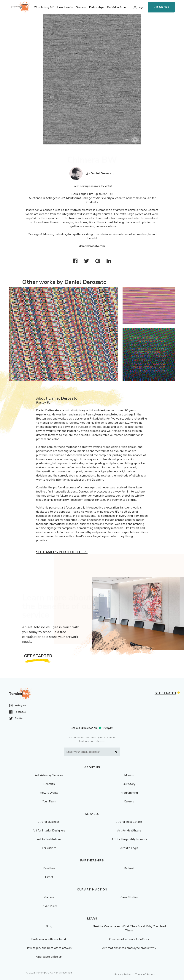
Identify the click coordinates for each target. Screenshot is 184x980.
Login (141, 7)
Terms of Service (145, 975)
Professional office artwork (49, 939)
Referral (129, 868)
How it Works (49, 793)
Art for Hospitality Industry (129, 839)
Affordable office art (49, 957)
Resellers (49, 868)
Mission (129, 775)
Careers (129, 801)
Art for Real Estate (129, 822)
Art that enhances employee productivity (129, 948)
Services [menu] (81, 7)
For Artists (49, 848)
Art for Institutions (49, 839)
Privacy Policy (123, 975)
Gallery (49, 897)
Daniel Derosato (103, 173)
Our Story (129, 784)
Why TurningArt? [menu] (44, 7)
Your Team (49, 801)
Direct (49, 877)
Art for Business (49, 822)
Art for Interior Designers (49, 831)
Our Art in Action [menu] (117, 7)
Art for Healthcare (129, 831)
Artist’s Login (129, 848)
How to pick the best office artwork (49, 948)
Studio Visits (49, 906)
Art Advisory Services (49, 775)
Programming (129, 793)
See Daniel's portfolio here (62, 552)
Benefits (49, 784)
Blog (49, 926)
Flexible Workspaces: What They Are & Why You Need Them (129, 928)
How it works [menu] (65, 7)
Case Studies (129, 897)
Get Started (161, 7)
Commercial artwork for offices (129, 939)
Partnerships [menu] (97, 7)
